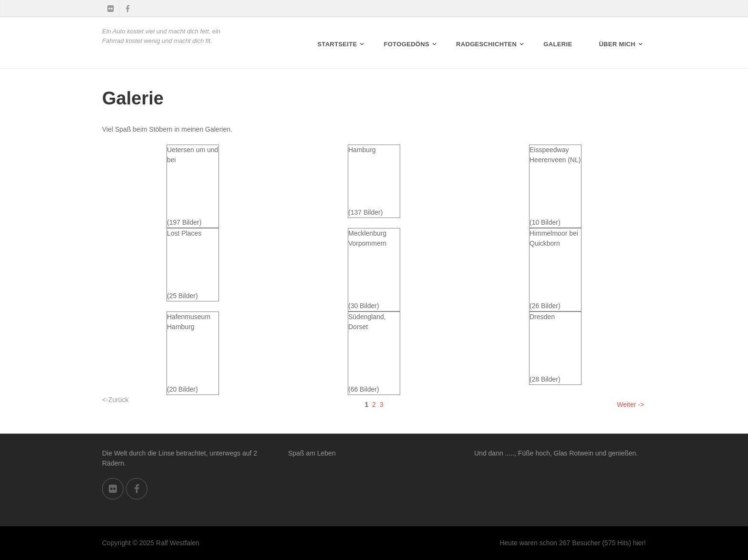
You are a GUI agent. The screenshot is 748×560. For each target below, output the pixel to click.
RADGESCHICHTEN (486, 44)
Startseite (337, 44)
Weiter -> (630, 404)
